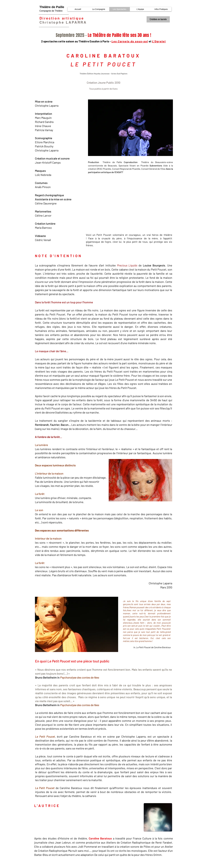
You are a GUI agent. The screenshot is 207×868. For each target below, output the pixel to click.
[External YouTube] (129, 203)
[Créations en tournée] (158, 19)
